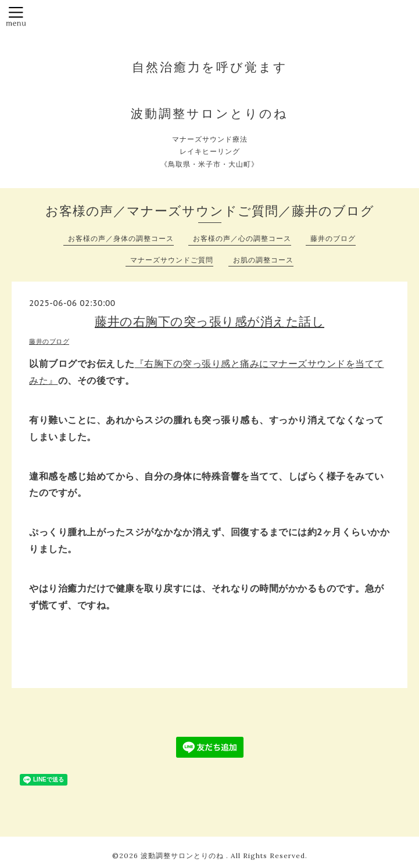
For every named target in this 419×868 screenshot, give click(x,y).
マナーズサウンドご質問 (172, 260)
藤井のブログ (333, 238)
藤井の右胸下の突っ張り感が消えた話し (209, 321)
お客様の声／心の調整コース (242, 238)
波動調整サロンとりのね (183, 856)
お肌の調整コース (263, 260)
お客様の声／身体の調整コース (121, 238)
